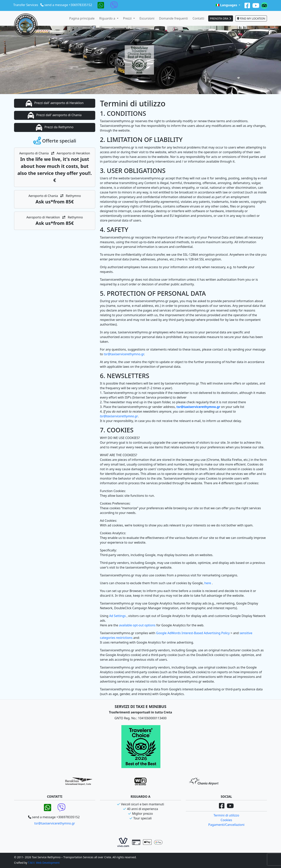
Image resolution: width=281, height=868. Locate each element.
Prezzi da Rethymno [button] (55, 127)
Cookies (226, 820)
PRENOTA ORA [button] (221, 18)
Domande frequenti (173, 18)
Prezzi (128, 18)
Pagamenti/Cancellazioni (226, 825)
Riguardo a (108, 18)
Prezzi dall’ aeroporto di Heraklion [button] (55, 103)
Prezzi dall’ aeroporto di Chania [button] (55, 115)
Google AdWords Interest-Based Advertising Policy (193, 633)
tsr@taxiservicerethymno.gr (124, 354)
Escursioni (147, 18)
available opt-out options (138, 625)
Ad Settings (118, 616)
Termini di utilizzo (226, 815)
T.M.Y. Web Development (44, 863)
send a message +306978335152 (68, 5)
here (208, 583)
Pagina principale (82, 18)
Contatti (198, 18)
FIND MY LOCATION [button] (251, 18)
